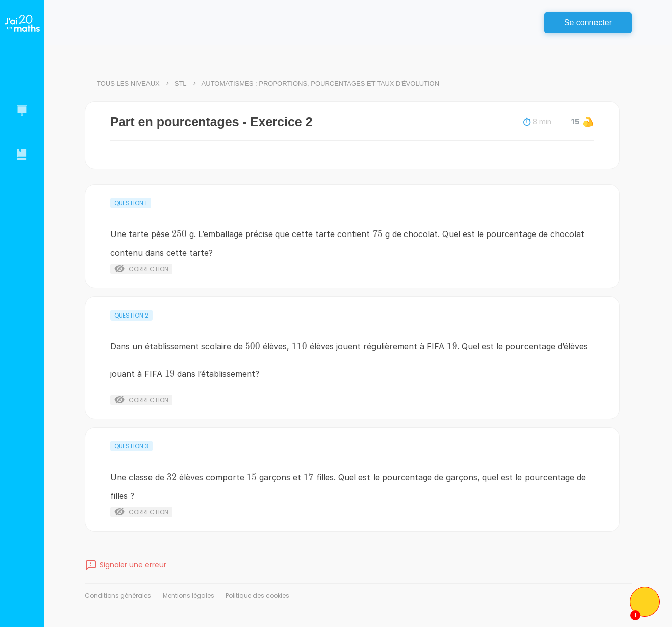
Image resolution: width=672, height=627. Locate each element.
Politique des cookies (257, 596)
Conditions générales (118, 596)
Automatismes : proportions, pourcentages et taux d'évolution (321, 83)
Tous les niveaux (128, 83)
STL (181, 83)
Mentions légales (189, 596)
